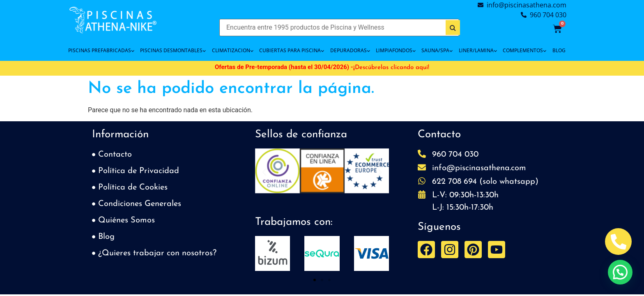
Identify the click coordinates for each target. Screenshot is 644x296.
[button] (264, 172)
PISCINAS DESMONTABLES (173, 50)
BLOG (559, 50)
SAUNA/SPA (437, 50)
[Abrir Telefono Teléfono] (618, 242)
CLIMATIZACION (233, 50)
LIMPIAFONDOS (396, 50)
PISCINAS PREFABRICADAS (101, 50)
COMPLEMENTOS (524, 50)
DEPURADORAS (350, 50)
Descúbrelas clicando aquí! (392, 68)
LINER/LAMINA (478, 50)
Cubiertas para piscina (292, 50)
